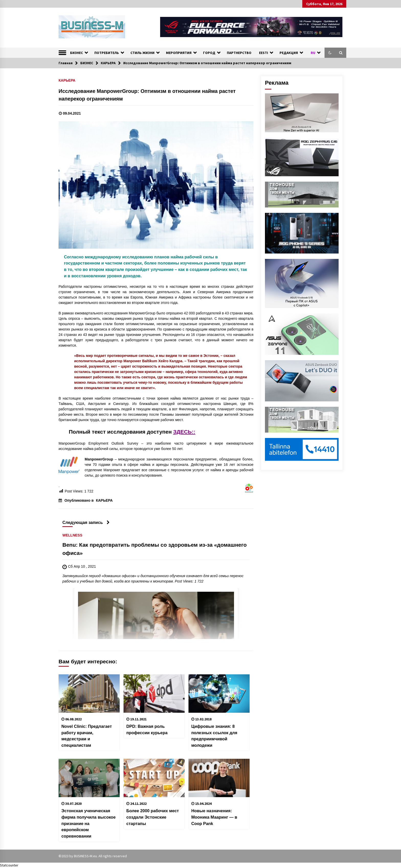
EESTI (264, 53)
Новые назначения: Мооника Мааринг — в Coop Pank (214, 817)
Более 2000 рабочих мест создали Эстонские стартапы (153, 817)
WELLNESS (72, 535)
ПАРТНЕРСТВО (239, 53)
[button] (330, 53)
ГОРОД (209, 53)
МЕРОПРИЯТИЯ (179, 53)
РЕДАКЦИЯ (289, 53)
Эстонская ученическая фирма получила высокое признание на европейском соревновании (88, 823)
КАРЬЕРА (67, 80)
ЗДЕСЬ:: (184, 432)
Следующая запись (86, 522)
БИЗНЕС (76, 53)
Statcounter (9, 865)
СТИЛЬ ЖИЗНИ (142, 53)
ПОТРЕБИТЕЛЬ (107, 53)
